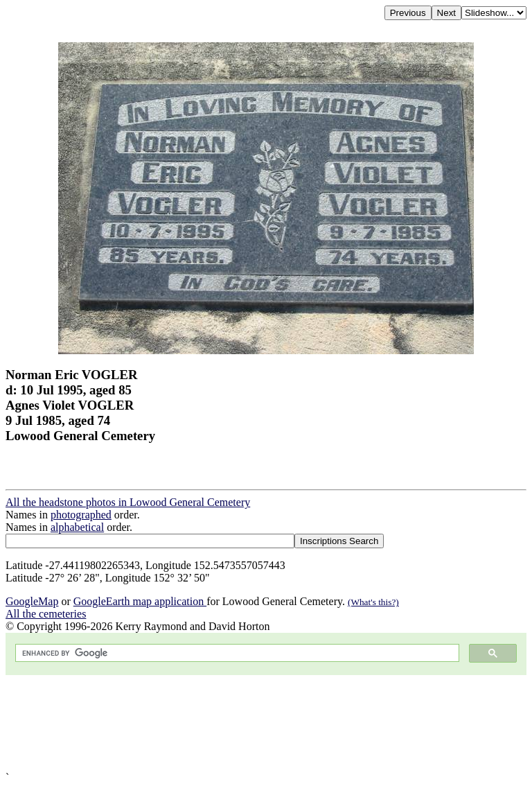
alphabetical (77, 527)
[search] (236, 653)
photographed (81, 515)
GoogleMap (32, 601)
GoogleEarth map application (140, 601)
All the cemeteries (46, 614)
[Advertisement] (266, 723)
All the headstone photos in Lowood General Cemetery (128, 502)
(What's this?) (373, 602)
